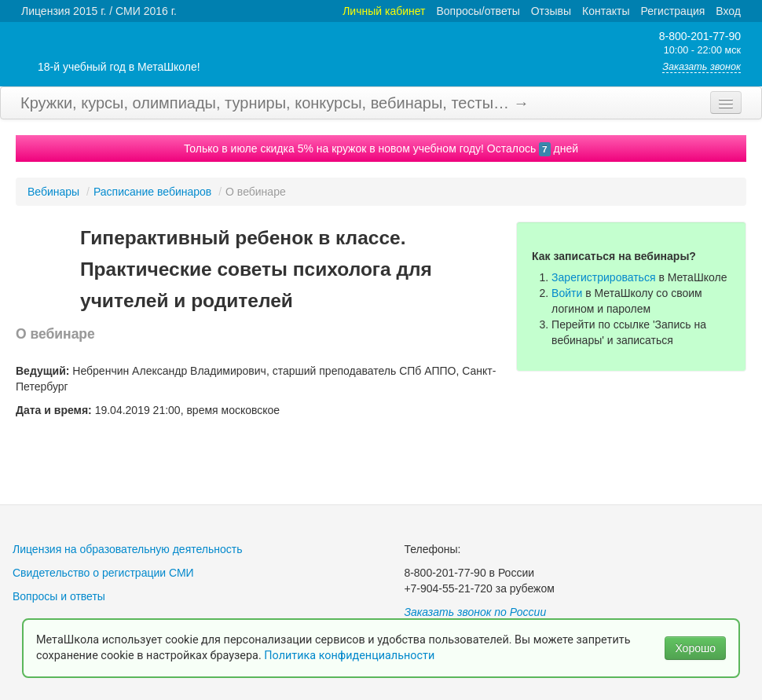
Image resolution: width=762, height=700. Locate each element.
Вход (728, 11)
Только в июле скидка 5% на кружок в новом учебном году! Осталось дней (381, 148)
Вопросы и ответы (59, 596)
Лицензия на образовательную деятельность (128, 549)
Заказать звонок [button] (702, 67)
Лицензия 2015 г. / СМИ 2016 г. (99, 11)
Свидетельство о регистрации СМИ (103, 573)
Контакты (606, 11)
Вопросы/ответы (478, 11)
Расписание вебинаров (152, 192)
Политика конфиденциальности (351, 656)
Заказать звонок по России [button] (475, 612)
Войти (567, 293)
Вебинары (53, 192)
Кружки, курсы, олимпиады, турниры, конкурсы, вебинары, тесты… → (275, 103)
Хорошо (695, 648)
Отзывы (551, 11)
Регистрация (672, 11)
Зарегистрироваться (603, 277)
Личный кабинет (384, 11)
